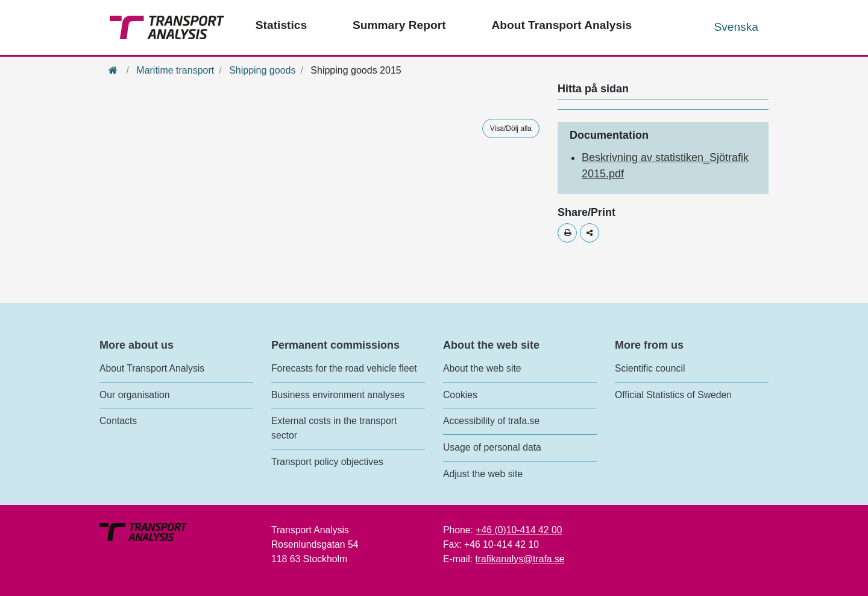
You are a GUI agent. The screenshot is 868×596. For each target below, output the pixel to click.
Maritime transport (175, 70)
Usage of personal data (492, 447)
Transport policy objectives (327, 462)
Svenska (736, 27)
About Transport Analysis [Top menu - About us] (561, 25)
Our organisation (134, 395)
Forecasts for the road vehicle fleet (344, 368)
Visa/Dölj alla (511, 128)
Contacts (118, 421)
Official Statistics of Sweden (673, 395)
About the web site (482, 368)
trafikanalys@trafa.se (520, 559)
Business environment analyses (338, 395)
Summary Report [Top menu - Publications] (399, 25)
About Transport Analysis (152, 368)
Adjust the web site (483, 474)
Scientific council (650, 368)
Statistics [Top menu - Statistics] (281, 25)
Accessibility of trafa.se (491, 421)
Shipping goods (262, 70)
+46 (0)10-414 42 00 (519, 530)
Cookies (460, 395)
